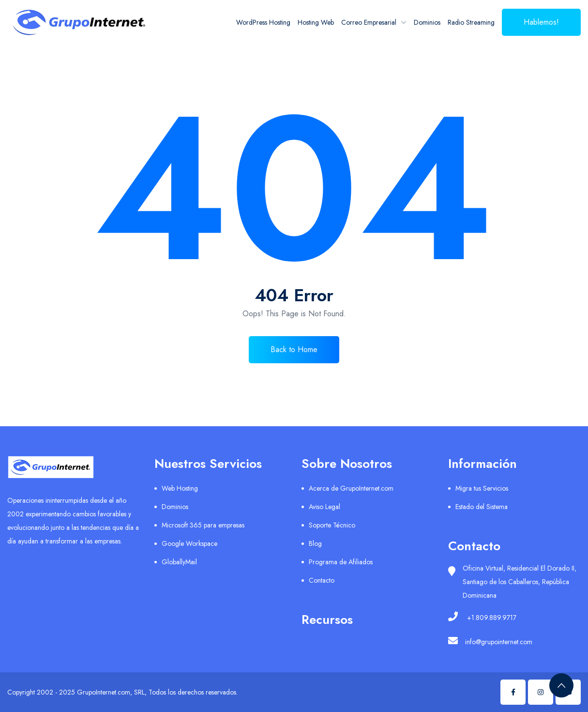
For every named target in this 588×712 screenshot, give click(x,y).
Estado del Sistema (482, 507)
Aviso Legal (324, 507)
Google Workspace (189, 543)
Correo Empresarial (369, 22)
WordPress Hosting (263, 22)
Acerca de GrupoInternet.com (351, 488)
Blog (315, 543)
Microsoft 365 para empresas (203, 525)
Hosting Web (316, 22)
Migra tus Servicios (482, 488)
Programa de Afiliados (341, 562)
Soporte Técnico (332, 525)
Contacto (322, 580)
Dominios (427, 22)
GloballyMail (179, 562)
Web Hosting (180, 488)
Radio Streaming (471, 22)
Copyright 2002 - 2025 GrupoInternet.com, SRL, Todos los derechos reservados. (122, 692)
